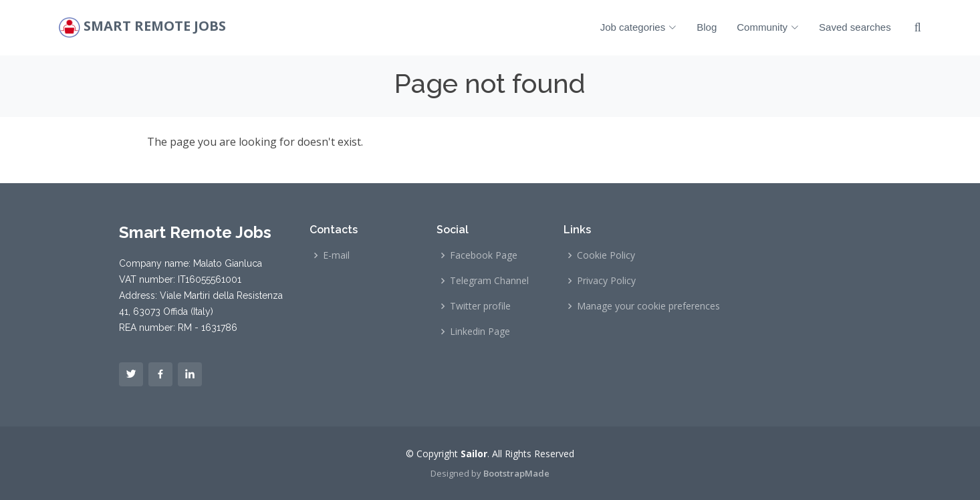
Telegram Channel (489, 281)
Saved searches (855, 27)
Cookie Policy (606, 255)
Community (768, 27)
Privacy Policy (606, 281)
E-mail (336, 255)
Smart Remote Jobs (155, 26)
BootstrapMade (516, 473)
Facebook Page (484, 255)
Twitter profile (480, 306)
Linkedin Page (480, 332)
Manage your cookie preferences (648, 306)
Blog (707, 27)
